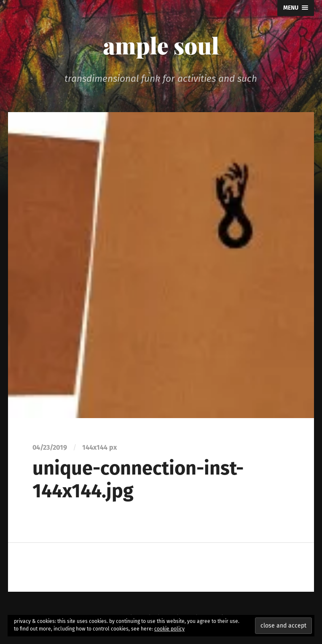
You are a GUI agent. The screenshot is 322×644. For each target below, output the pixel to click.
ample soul (161, 45)
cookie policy (169, 629)
